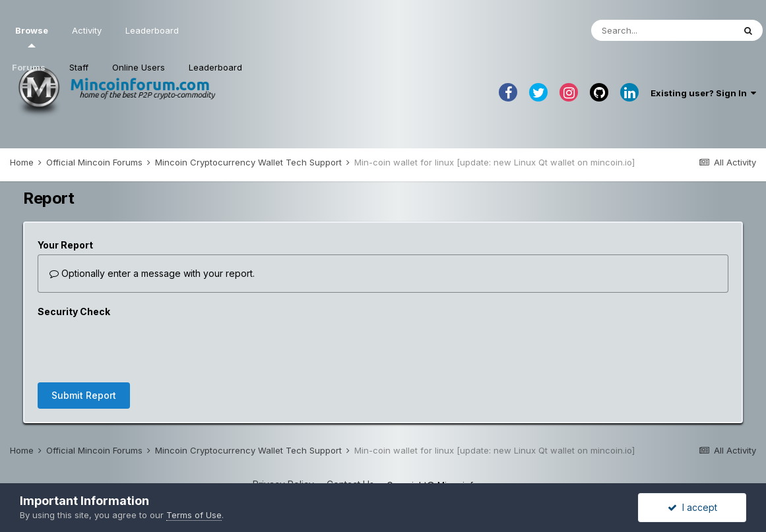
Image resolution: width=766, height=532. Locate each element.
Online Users (139, 67)
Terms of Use (194, 515)
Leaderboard (215, 67)
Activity (87, 30)
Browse (32, 36)
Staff (79, 67)
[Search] (662, 30)
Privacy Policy (283, 433)
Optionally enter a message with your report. (152, 273)
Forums (29, 67)
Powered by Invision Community (383, 460)
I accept (692, 507)
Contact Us (350, 433)
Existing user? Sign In (703, 93)
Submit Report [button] (84, 344)
